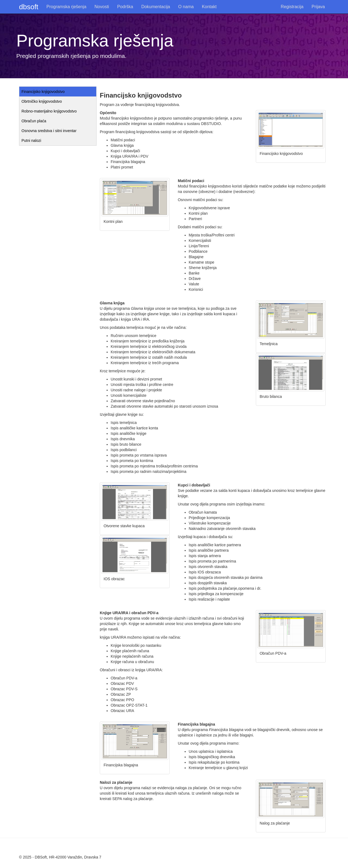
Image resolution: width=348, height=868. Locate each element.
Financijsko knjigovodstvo (43, 92)
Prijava (318, 7)
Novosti (102, 7)
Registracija (292, 7)
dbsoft (29, 7)
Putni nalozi (31, 140)
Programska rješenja (66, 7)
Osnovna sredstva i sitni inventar (49, 131)
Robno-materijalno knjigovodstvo (49, 111)
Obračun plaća (34, 121)
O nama (186, 7)
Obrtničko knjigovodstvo (42, 101)
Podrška (125, 7)
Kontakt (209, 7)
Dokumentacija (156, 7)
